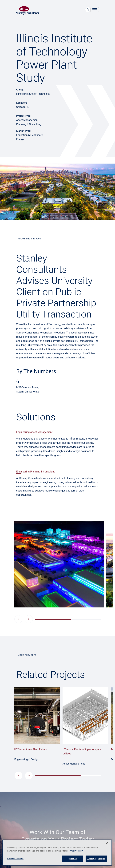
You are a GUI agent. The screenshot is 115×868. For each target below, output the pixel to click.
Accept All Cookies (96, 859)
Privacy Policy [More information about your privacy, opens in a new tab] (76, 851)
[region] (57, 853)
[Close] (107, 843)
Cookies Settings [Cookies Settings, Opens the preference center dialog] (15, 859)
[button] (18, 619)
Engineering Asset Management (34, 432)
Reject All (72, 859)
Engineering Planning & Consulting (36, 472)
